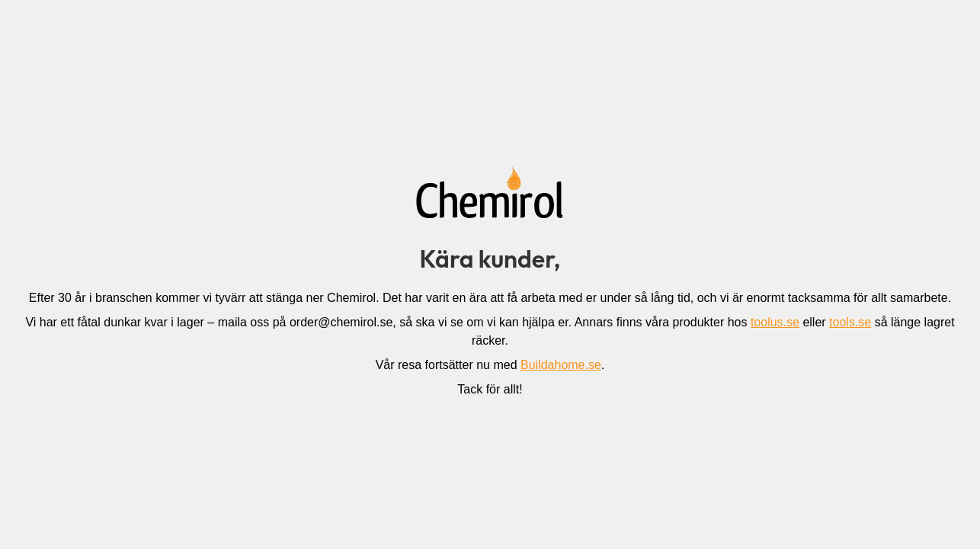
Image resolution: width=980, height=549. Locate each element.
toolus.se (775, 322)
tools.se (850, 322)
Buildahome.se (561, 365)
